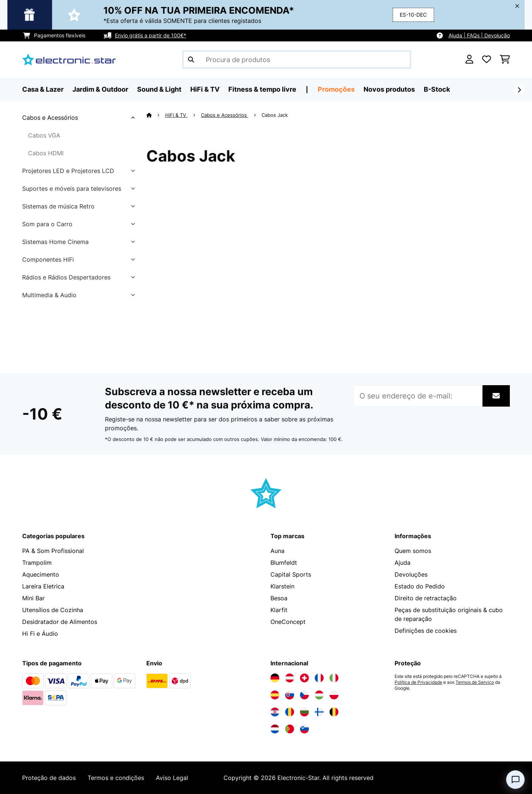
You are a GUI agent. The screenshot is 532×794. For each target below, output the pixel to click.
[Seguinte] (519, 90)
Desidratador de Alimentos (60, 622)
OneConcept (288, 622)
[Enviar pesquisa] (191, 60)
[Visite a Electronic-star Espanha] (275, 695)
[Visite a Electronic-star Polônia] (334, 695)
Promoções (336, 89)
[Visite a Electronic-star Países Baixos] (275, 729)
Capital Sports (291, 574)
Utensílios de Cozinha (53, 610)
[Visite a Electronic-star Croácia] (275, 712)
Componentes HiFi (48, 259)
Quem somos (413, 551)
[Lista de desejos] (487, 60)
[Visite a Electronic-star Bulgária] (304, 712)
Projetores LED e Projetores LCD (68, 171)
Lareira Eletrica (43, 586)
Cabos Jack (275, 115)
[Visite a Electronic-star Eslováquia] (290, 695)
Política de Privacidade (418, 682)
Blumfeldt (284, 563)
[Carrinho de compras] (505, 60)
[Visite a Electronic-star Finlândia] (319, 712)
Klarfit (279, 610)
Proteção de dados (49, 778)
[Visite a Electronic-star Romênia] (290, 712)
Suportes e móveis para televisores (72, 189)
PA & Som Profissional (53, 551)
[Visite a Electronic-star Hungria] (319, 695)
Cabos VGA (44, 135)
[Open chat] (515, 780)
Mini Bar (33, 598)
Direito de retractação (426, 598)
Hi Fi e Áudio (40, 634)
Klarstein (282, 586)
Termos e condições (116, 778)
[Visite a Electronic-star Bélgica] (334, 712)
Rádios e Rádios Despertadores (66, 277)
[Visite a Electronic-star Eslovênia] (304, 729)
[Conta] (469, 60)
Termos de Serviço (475, 682)
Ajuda (403, 563)
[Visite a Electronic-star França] (319, 678)
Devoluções (411, 574)
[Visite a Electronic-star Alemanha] (275, 678)
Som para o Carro (47, 224)
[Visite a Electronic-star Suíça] (304, 678)
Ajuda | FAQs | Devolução (479, 35)
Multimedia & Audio (49, 295)
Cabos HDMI (46, 153)
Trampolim (37, 563)
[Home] (156, 115)
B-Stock (437, 89)
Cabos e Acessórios (50, 118)
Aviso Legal (172, 778)
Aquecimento (41, 574)
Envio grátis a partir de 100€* (151, 35)
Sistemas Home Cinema (55, 242)
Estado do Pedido (420, 586)
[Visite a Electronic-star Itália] (334, 678)
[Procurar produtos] (297, 60)
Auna (277, 551)
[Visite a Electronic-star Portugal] (290, 729)
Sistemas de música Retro (58, 206)
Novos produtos (389, 89)
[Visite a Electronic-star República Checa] (304, 695)
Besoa (279, 598)
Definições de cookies (426, 631)
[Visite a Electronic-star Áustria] (290, 678)
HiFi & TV (176, 115)
